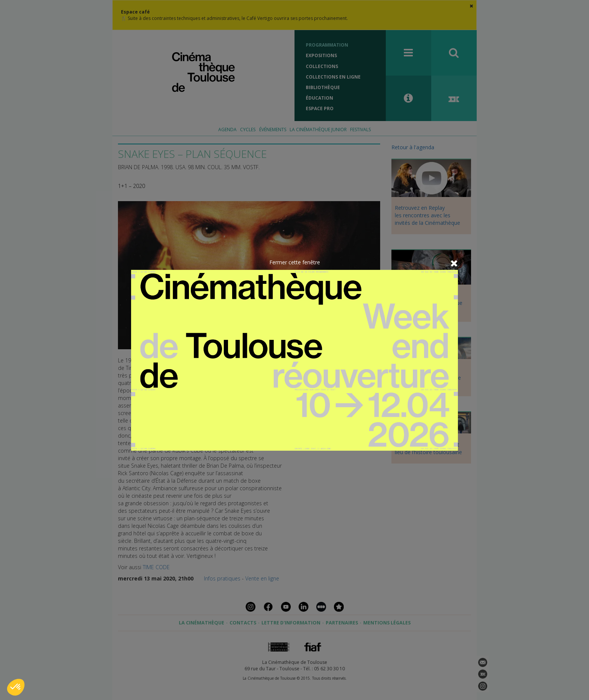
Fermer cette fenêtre (295, 262)
